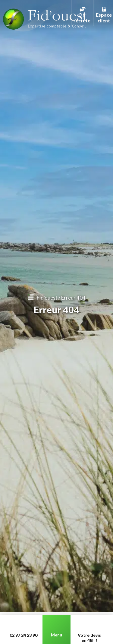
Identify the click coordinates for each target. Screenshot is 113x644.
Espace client (104, 11)
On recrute (82, 11)
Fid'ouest (47, 298)
